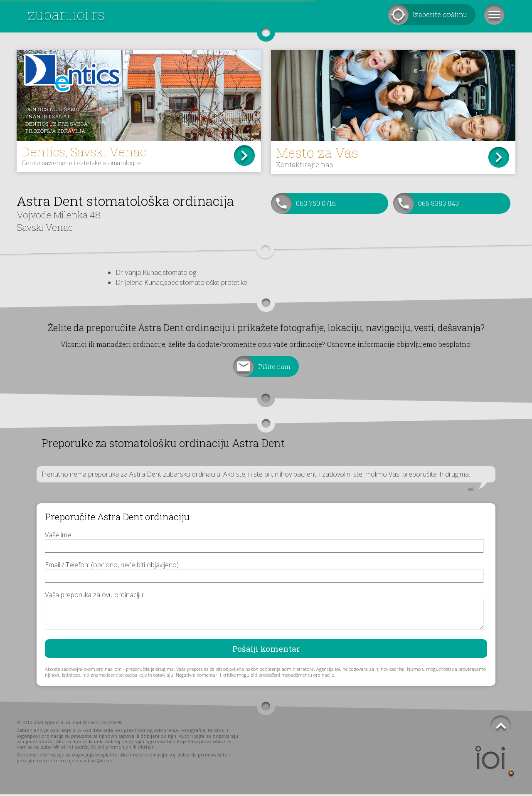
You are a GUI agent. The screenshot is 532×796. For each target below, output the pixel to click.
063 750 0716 (316, 205)
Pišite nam (274, 368)
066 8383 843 (438, 205)
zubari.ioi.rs (66, 14)
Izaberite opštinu (440, 14)
